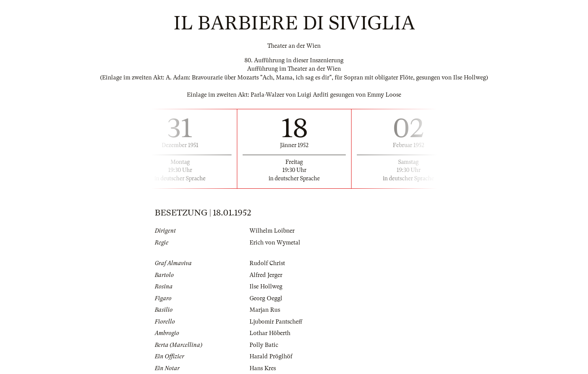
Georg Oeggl (266, 298)
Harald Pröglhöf (271, 356)
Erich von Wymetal (275, 243)
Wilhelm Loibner (272, 231)
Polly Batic (264, 345)
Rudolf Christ (267, 263)
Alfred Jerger (266, 275)
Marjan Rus (265, 310)
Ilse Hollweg (266, 287)
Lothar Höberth (270, 333)
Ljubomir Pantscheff (276, 322)
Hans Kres (263, 368)
